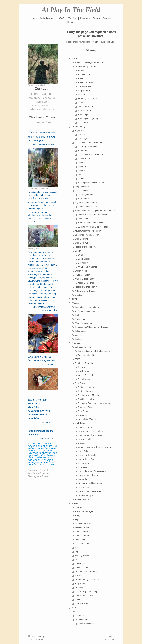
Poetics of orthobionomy (85, 247)
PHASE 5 (82, 70)
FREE (77, 359)
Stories (75, 503)
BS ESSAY (83, 94)
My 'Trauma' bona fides (85, 311)
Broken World (81, 271)
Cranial (81, 175)
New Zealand (84, 371)
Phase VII (82, 167)
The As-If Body (84, 86)
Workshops (80, 423)
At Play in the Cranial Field (90, 491)
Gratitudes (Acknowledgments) (88, 307)
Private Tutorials (82, 499)
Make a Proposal (85, 375)
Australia (82, 367)
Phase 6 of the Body (87, 455)
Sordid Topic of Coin (87, 624)
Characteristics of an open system (93, 215)
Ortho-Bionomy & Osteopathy (88, 580)
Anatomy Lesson (85, 391)
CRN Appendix (84, 439)
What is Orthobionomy (85, 279)
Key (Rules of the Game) (86, 203)
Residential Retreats (84, 363)
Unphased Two (81, 243)
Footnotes (79, 616)
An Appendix (83, 199)
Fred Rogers (80, 564)
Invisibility (79, 295)
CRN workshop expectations (90, 431)
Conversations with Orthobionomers (94, 351)
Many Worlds (83, 487)
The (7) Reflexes (82, 191)
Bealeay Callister (82, 527)
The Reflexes (84, 123)
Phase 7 (81, 171)
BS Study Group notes (88, 99)
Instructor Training (83, 347)
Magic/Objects (84, 259)
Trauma (81, 179)
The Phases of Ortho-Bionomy (88, 143)
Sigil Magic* (83, 263)
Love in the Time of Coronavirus (92, 471)
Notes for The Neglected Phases (89, 62)
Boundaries (83, 151)
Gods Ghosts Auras (86, 107)
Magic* (78, 251)
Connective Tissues (86, 407)
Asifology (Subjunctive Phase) (91, 183)
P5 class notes (84, 74)
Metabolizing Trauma (87, 419)
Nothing (78, 576)
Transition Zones (82, 604)
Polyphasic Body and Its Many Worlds (95, 403)
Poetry (78, 515)
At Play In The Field (71, 10)
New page (82, 415)
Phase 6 (81, 103)
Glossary (76, 612)
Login (112, 637)
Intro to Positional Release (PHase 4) (94, 447)
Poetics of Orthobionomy (86, 287)
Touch (77, 560)
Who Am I (76, 303)
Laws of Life (83, 219)
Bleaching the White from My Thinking (92, 327)
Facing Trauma (84, 463)
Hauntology (83, 115)
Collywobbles (81, 331)
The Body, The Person (88, 147)
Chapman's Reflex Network (90, 435)
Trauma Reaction (82, 275)
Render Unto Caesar (84, 596)
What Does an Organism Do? (91, 223)
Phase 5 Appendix (86, 82)
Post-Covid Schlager (84, 511)
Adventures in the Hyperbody (88, 231)
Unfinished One (82, 568)
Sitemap (41, 637)
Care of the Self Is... (87, 459)
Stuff (77, 315)
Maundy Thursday (83, 523)
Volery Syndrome (85, 195)
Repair (78, 519)
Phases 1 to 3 (84, 159)
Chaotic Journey (85, 427)
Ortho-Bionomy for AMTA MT (88, 235)
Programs (76, 343)
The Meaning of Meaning (89, 395)
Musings (78, 335)
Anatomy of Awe (82, 535)
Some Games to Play (87, 207)
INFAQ (75, 299)
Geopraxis (82, 479)
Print (32, 637)
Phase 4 (81, 163)
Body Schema (84, 90)
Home (74, 58)
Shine (80, 255)
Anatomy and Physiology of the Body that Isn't (95, 211)
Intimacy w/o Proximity (85, 556)
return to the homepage (103, 42)
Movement (79, 588)
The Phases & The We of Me (91, 155)
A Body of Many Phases (85, 291)
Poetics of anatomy (86, 387)
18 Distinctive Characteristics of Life (94, 227)
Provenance (80, 319)
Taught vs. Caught (86, 355)
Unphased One (81, 239)
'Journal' (78, 507)
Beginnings (80, 131)
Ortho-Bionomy (78, 127)
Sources (75, 608)
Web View (110, 640)
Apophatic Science (86, 283)
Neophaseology (82, 187)
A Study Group (84, 111)
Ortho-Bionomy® (85, 495)
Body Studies (81, 383)
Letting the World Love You (90, 483)
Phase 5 (81, 78)
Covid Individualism (86, 399)
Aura (77, 548)
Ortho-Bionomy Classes (85, 66)
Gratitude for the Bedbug (86, 572)
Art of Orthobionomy (84, 543)
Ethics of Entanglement (88, 475)
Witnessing (83, 467)
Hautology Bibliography (88, 119)
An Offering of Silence (87, 267)
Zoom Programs (85, 379)
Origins (78, 552)
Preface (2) (83, 139)
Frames (78, 600)
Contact (78, 339)
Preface (81, 135)
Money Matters (81, 620)
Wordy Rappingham (83, 323)
